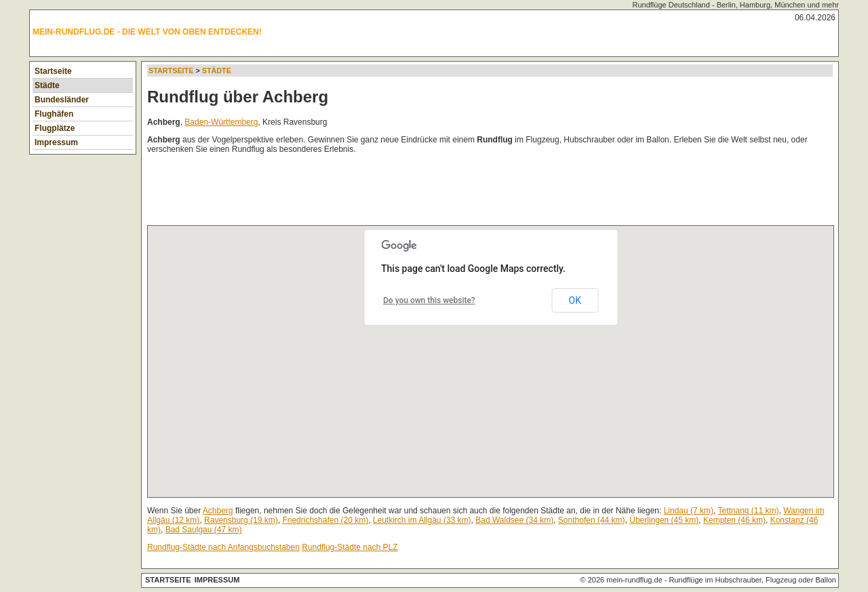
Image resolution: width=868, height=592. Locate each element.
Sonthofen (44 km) (592, 520)
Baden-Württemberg (221, 122)
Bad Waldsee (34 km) (514, 520)
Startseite (53, 71)
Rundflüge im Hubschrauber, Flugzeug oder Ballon (753, 580)
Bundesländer (62, 100)
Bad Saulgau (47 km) (204, 530)
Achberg (218, 511)
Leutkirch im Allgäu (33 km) (422, 520)
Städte (47, 85)
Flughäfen (54, 114)
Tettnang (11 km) (748, 511)
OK (575, 300)
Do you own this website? (429, 300)
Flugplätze (55, 128)
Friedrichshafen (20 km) (325, 520)
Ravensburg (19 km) (241, 520)
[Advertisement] (394, 193)
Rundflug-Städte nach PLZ (350, 547)
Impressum (56, 142)
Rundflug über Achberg (238, 97)
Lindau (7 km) (689, 511)
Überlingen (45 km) (664, 520)
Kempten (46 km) (734, 520)
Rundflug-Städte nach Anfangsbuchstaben (223, 547)
